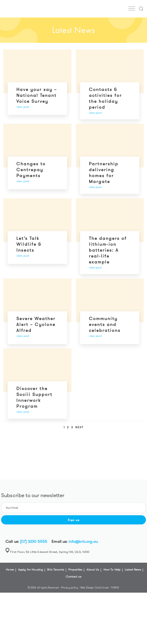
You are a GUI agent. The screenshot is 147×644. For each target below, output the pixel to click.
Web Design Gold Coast (94, 587)
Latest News (133, 569)
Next (79, 427)
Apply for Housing (30, 569)
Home (10, 569)
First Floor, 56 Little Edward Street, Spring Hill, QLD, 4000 (50, 552)
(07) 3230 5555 (34, 541)
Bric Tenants (56, 569)
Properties (75, 569)
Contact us (73, 576)
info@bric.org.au (83, 541)
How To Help (112, 569)
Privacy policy (70, 587)
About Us (93, 569)
